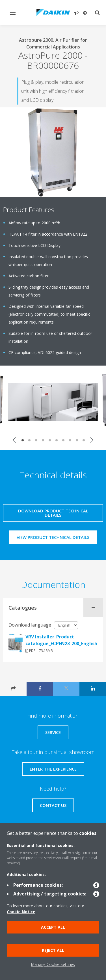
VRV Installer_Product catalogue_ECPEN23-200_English (61, 640)
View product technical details (53, 537)
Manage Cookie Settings (53, 964)
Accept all (53, 927)
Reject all (53, 950)
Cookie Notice (21, 912)
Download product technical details (53, 513)
